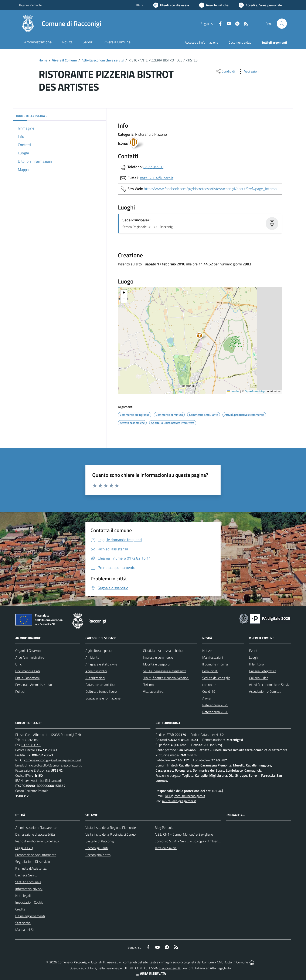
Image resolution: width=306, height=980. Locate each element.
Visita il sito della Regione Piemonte (111, 828)
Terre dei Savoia (166, 848)
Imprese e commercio (158, 657)
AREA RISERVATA (150, 973)
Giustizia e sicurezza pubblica (163, 651)
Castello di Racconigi (100, 841)
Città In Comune (237, 962)
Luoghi (254, 657)
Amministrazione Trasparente (36, 828)
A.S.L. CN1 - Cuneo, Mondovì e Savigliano (184, 834)
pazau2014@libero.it (157, 178)
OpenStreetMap (255, 391)
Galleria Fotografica (263, 671)
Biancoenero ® (170, 968)
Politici (20, 691)
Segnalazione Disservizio (33, 862)
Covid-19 (209, 691)
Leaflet (233, 391)
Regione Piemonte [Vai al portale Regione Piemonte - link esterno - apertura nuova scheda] (30, 5)
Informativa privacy (29, 889)
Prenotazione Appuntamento (36, 855)
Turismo (148, 685)
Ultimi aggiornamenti (30, 916)
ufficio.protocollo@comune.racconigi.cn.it (53, 765)
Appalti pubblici (96, 671)
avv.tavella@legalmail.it (179, 801)
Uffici (19, 664)
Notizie (207, 651)
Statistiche (23, 923)
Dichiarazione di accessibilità (35, 834)
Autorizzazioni (95, 678)
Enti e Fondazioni (27, 678)
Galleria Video (259, 678)
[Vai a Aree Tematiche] (214, 5)
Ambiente (92, 657)
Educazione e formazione (103, 698)
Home (43, 60)
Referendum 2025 (215, 705)
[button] (202, 336)
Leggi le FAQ (24, 848)
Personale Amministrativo (34, 685)
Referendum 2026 (215, 712)
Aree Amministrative (30, 657)
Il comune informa (215, 664)
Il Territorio (256, 664)
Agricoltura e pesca (99, 651)
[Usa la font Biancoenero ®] (171, 5)
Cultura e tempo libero (101, 691)
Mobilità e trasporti (156, 664)
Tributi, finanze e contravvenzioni (166, 678)
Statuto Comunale (28, 882)
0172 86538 (153, 167)
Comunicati (210, 671)
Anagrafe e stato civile (101, 664)
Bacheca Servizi (26, 875)
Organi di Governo (28, 651)
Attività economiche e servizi (103, 60)
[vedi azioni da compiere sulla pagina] (248, 71)
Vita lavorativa (153, 691)
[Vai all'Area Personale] (260, 5)
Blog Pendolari (165, 828)
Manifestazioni (213, 657)
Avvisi (206, 698)
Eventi (254, 651)
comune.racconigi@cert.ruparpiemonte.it (53, 760)
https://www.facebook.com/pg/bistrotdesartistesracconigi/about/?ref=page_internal (211, 189)
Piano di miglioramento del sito (37, 841)
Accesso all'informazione (202, 42)
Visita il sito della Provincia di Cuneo (110, 834)
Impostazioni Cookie (29, 902)
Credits (20, 909)
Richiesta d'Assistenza (31, 868)
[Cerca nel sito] (282, 24)
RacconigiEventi (97, 848)
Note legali (23, 896)
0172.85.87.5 (31, 745)
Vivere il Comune (64, 60)
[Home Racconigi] (60, 24)
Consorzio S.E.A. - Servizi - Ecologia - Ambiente (188, 841)
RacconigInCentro (98, 855)
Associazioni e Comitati (265, 691)
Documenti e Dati (28, 671)
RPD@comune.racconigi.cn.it (185, 796)
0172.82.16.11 (31, 740)
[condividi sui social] (225, 71)
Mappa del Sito (26, 930)
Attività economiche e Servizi (270, 685)
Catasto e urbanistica (100, 685)
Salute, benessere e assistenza (165, 671)
